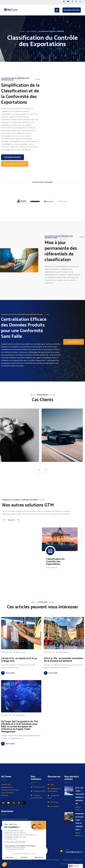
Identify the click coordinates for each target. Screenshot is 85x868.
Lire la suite (79, 808)
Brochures (55, 802)
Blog (52, 784)
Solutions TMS (39, 787)
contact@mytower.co (74, 852)
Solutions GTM (40, 791)
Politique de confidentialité (73, 860)
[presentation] (40, 470)
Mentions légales (53, 860)
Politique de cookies (68, 864)
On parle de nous (53, 797)
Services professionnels (36, 797)
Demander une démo (72, 10)
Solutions (32, 32)
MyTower (65, 662)
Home (22, 32)
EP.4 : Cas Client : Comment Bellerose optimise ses (80, 796)
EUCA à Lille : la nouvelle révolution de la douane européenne (63, 669)
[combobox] (76, 866)
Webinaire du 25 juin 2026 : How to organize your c (80, 822)
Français (74, 866)
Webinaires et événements (54, 790)
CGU (81, 864)
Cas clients (55, 806)
